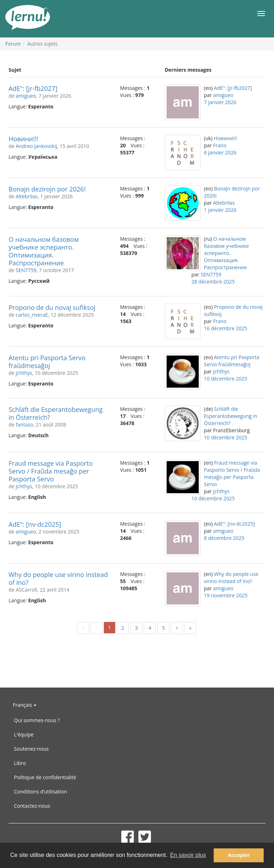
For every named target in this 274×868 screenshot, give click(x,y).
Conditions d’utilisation (40, 792)
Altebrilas (27, 196)
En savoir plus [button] (188, 855)
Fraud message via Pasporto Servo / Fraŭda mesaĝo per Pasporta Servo (51, 471)
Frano (220, 145)
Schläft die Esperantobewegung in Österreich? (56, 413)
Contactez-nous (32, 806)
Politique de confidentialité (45, 777)
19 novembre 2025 (226, 595)
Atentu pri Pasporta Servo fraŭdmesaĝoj (47, 362)
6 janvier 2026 (220, 152)
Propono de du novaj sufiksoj (52, 307)
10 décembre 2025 (226, 379)
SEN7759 (26, 270)
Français (25, 705)
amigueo (26, 96)
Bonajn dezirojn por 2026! (47, 189)
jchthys (24, 373)
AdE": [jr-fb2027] (33, 88)
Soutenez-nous (31, 749)
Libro (20, 763)
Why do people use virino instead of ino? (58, 578)
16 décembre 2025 (226, 328)
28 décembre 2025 (213, 282)
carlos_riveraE (32, 315)
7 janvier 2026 (220, 102)
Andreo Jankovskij (36, 146)
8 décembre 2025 (224, 538)
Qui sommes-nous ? (37, 720)
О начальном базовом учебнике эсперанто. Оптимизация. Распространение (44, 251)
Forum (13, 44)
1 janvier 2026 (220, 210)
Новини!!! (23, 139)
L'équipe (24, 734)
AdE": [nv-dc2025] (35, 524)
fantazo (24, 425)
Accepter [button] (239, 855)
